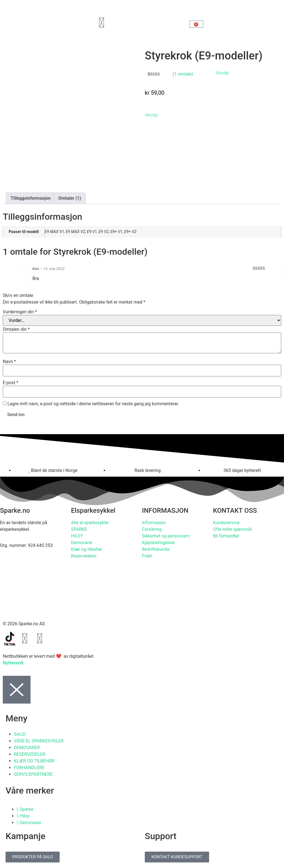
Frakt (147, 556)
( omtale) (183, 74)
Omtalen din (16, 329)
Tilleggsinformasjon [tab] (31, 198)
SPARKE (79, 529)
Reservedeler (84, 556)
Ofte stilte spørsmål (232, 529)
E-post (11, 383)
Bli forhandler (226, 536)
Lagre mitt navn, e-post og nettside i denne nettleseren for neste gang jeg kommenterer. (93, 404)
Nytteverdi (13, 663)
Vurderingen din (20, 312)
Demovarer (82, 543)
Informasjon (154, 523)
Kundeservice (226, 523)
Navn (9, 362)
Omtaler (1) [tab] (70, 198)
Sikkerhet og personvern (166, 536)
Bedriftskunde (156, 549)
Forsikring (152, 529)
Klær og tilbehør (87, 549)
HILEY (77, 536)
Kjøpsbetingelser (159, 543)
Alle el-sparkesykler (90, 523)
